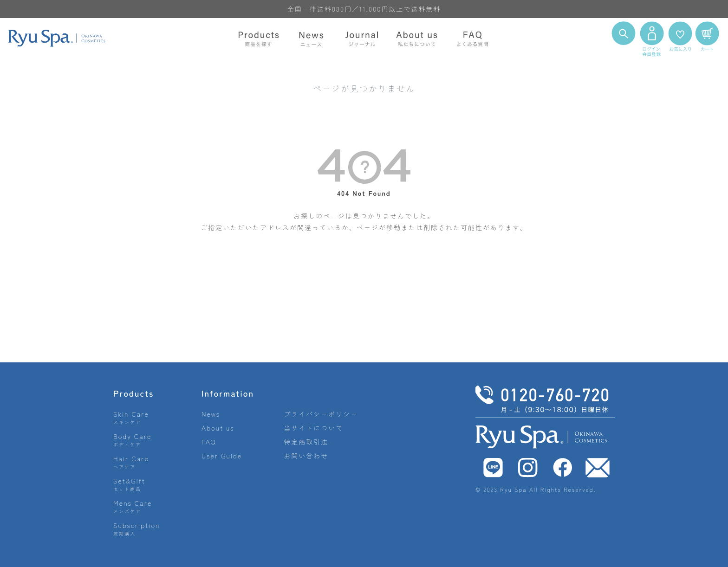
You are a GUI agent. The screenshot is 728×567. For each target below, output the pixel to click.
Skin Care (131, 417)
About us (218, 428)
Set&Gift (129, 484)
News (211, 414)
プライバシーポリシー (321, 414)
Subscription (137, 529)
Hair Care (131, 462)
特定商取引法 (306, 442)
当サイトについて (313, 428)
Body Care (132, 440)
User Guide (222, 456)
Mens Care (133, 506)
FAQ (209, 442)
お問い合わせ (306, 456)
